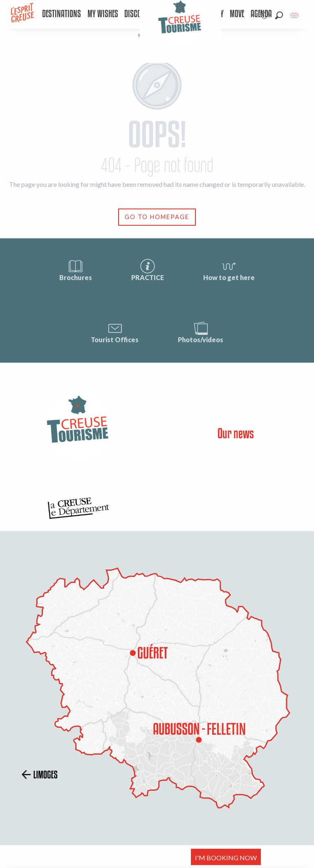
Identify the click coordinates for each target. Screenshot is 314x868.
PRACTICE (148, 270)
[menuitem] (62, 14)
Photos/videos (201, 332)
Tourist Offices (115, 332)
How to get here (229, 270)
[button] (279, 15)
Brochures (76, 270)
